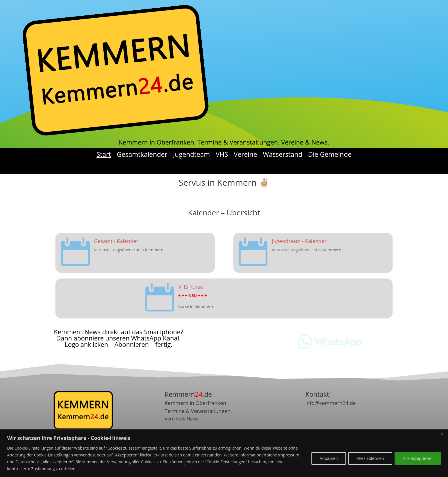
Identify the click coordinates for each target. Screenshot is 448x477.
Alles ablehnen (370, 458)
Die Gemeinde (330, 154)
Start (104, 154)
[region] (224, 453)
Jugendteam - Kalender (299, 241)
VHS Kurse (191, 287)
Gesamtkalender (142, 154)
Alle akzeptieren (418, 458)
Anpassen (329, 458)
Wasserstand (283, 154)
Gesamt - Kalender (116, 241)
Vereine (245, 154)
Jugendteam (192, 154)
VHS (222, 154)
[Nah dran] (442, 434)
